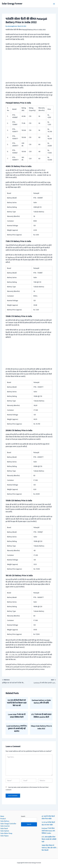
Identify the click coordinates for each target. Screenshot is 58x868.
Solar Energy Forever (12, 4)
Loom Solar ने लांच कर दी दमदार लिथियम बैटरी (17, 716)
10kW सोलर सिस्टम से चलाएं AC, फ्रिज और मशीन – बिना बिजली (50, 848)
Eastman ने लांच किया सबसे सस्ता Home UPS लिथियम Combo (48, 831)
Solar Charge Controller (8, 824)
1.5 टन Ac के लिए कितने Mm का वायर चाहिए (48, 824)
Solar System (5, 831)
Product (3, 819)
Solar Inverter (5, 826)
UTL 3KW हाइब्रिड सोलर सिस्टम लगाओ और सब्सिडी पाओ (49, 839)
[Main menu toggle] (54, 4)
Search (23, 816)
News (2, 816)
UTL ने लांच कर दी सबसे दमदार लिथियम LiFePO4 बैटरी (41, 716)
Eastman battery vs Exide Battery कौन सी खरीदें (41, 702)
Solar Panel (4, 829)
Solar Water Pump (6, 833)
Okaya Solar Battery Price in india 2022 (41, 727)
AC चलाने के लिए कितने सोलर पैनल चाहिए (48, 818)
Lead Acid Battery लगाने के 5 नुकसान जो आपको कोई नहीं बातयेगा (17, 729)
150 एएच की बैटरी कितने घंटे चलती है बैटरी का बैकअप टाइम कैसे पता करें (17, 703)
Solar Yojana (4, 836)
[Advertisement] (29, 66)
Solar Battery (5, 821)
